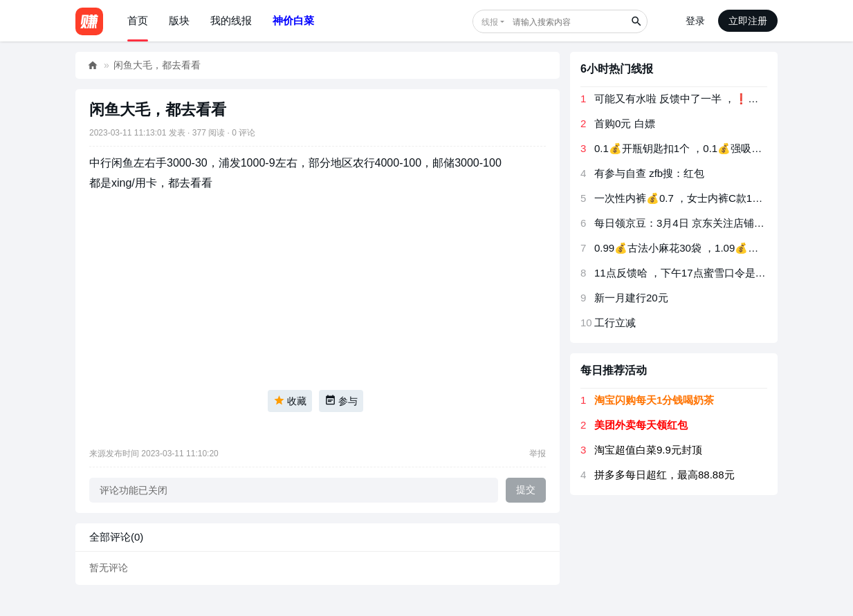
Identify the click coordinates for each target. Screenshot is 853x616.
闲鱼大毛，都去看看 (157, 65)
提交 (526, 489)
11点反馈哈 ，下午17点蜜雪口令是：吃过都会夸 (706, 273)
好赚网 (93, 65)
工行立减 (615, 323)
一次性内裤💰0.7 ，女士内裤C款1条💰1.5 (692, 198)
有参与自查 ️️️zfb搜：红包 (649, 173)
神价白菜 (293, 20)
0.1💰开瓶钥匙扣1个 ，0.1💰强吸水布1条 (691, 148)
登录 (695, 21)
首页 (138, 20)
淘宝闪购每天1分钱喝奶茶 (654, 400)
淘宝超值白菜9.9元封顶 (648, 450)
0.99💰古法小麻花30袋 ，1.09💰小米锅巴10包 (703, 248)
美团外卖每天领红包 (641, 425)
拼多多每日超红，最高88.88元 (664, 475)
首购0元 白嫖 (625, 123)
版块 (179, 20)
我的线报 (231, 20)
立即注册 (748, 21)
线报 (490, 22)
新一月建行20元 (631, 298)
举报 (538, 454)
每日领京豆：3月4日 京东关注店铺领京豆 (690, 223)
